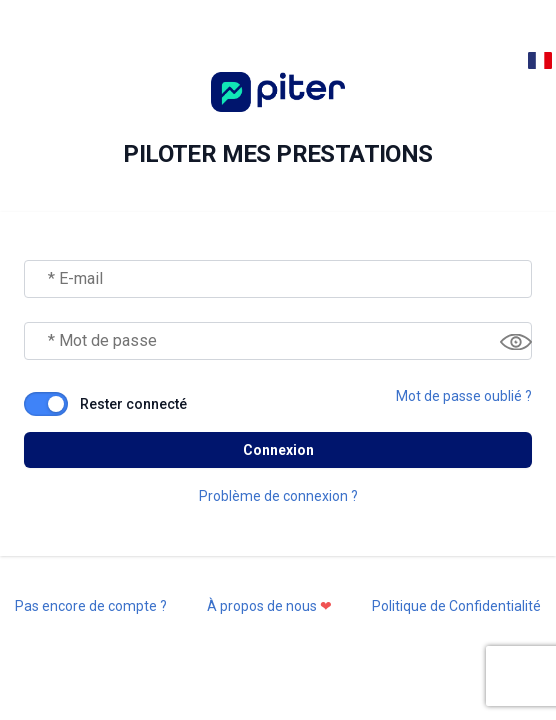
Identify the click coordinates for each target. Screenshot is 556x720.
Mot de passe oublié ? (464, 396)
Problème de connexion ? (278, 496)
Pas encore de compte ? (91, 606)
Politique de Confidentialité (456, 606)
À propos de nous (269, 606)
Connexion (278, 450)
